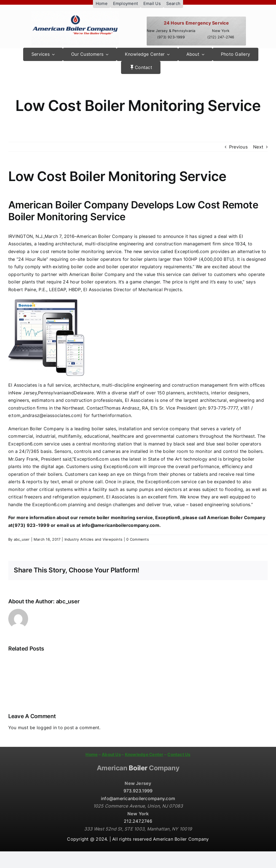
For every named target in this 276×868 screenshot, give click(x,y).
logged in (47, 728)
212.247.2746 (138, 821)
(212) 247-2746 (221, 37)
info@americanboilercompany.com (138, 798)
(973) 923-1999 (171, 37)
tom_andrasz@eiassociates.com (46, 415)
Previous (238, 147)
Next (258, 147)
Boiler (138, 768)
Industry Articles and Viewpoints (94, 539)
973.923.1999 (138, 791)
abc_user (22, 539)
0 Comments (137, 539)
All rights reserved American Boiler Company (160, 839)
